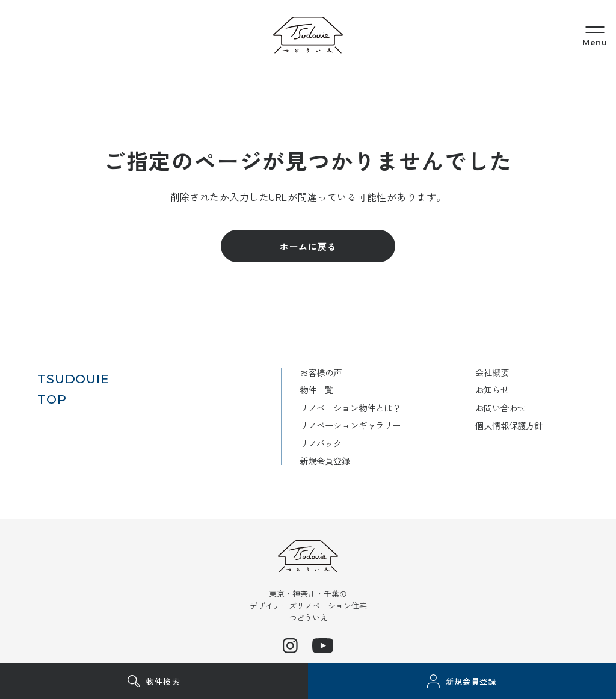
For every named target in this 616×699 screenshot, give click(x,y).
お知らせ (488, 390)
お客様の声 (310, 372)
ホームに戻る (308, 246)
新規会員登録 (315, 459)
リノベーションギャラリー (342, 424)
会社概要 (488, 372)
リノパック (310, 442)
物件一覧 (306, 390)
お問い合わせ (497, 407)
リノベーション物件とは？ (342, 407)
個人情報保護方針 (507, 424)
